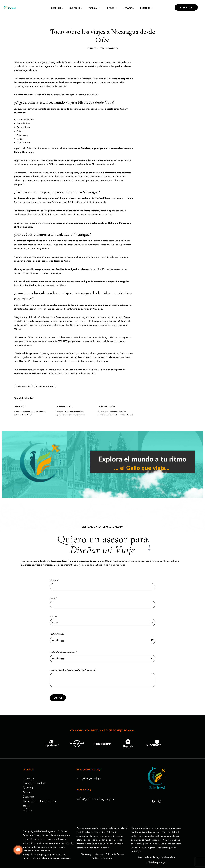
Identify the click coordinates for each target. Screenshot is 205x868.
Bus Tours (75, 8)
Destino (103, 611)
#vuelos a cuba (45, 378)
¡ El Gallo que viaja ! (157, 854)
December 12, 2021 (106, 398)
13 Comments (112, 40)
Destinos (56, 8)
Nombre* (103, 575)
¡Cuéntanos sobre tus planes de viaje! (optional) (103, 670)
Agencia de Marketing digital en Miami (157, 849)
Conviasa (86, 140)
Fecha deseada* (103, 629)
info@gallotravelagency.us (95, 791)
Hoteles (110, 8)
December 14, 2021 (64, 398)
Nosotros (128, 8)
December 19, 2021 (95, 40)
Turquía (93, 8)
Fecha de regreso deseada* (103, 647)
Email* (103, 593)
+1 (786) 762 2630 (89, 770)
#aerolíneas (23, 378)
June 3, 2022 (20, 398)
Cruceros (145, 8)
